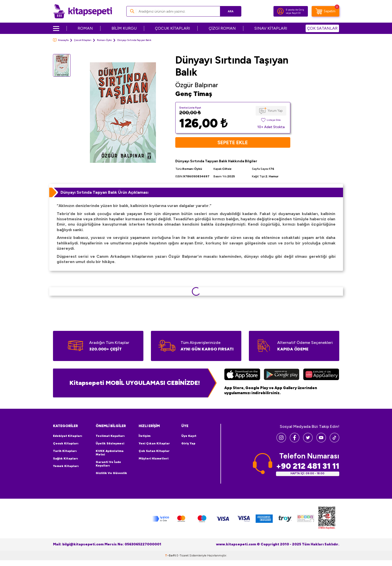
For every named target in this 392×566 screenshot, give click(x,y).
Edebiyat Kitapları (68, 436)
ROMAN (85, 28)
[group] (123, 112)
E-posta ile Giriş (295, 10)
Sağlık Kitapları (65, 458)
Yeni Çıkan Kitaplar (154, 443)
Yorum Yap (275, 111)
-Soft (171, 555)
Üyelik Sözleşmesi (110, 443)
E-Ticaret (183, 555)
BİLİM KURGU (124, 28)
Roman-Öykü (104, 40)
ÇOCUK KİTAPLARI (173, 28)
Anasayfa (61, 40)
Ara (230, 11)
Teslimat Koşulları (110, 436)
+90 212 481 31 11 (308, 466)
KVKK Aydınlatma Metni (110, 453)
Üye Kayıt (189, 436)
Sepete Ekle (233, 142)
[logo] (83, 11)
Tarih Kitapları (65, 451)
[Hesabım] (281, 11)
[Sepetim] (325, 11)
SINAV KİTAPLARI (271, 28)
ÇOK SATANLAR (322, 28)
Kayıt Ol (296, 13)
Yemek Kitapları (66, 466)
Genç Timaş (194, 94)
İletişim (145, 436)
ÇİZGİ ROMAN (222, 28)
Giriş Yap (188, 443)
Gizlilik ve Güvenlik (111, 473)
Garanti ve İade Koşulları (108, 464)
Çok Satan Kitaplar (154, 451)
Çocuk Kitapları (83, 40)
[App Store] (242, 375)
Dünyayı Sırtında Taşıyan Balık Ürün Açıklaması (104, 192)
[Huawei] (321, 375)
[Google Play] (282, 375)
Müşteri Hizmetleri (154, 458)
